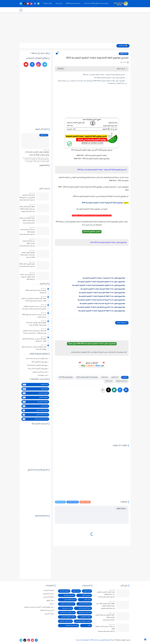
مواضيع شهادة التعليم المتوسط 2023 (87, 377)
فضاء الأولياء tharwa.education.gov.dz (37, 358)
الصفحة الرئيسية (49, 590)
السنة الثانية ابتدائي (35, 415)
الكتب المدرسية (67, 608)
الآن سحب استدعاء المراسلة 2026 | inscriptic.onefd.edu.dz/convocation (34, 308)
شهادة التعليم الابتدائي (68, 617)
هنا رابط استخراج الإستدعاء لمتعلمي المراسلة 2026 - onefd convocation (34, 332)
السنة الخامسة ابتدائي (35, 419)
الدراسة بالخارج (38, 10)
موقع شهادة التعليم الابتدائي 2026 (38, 369)
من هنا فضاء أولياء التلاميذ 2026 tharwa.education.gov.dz (26, 244)
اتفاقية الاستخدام (48, 597)
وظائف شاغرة (60, 10)
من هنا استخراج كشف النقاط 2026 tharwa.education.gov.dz (26, 232)
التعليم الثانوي (98, 10)
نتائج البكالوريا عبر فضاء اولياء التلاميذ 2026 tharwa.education (27, 221)
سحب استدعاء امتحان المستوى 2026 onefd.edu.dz (34, 316)
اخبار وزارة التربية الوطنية (40, 372)
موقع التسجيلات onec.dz (113, 10)
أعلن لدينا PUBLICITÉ (47, 610)
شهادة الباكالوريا (86, 617)
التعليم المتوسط (85, 10)
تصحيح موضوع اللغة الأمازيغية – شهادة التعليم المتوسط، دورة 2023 (104, 75)
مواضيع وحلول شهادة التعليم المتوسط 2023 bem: (109, 78)
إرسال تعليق (121, 509)
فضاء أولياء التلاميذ (66, 621)
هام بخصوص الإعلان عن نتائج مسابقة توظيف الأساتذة (34, 348)
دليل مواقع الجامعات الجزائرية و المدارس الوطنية (39, 607)
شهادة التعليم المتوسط (83, 621)
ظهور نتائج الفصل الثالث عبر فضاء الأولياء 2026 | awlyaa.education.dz (27, 209)
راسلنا (52, 604)
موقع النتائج (127, 10)
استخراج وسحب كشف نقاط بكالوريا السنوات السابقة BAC (27, 277)
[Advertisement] (75, 28)
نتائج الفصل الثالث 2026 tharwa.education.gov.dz (26, 265)
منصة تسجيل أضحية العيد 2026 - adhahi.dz (35, 292)
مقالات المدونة (47, 4)
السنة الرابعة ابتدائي (85, 608)
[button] (120, 390)
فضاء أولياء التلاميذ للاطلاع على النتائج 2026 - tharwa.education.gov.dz (26, 198)
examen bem (109, 381)
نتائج (89, 626)
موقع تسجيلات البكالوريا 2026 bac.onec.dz (96, 4)
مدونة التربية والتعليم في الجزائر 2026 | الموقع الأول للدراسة (95, 640)
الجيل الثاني (35, 406)
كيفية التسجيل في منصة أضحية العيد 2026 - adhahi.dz (34, 340)
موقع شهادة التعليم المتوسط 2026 (37, 365)
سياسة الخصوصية (48, 594)
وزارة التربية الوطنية (122, 381)
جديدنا (30, 10)
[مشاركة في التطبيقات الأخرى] (103, 390)
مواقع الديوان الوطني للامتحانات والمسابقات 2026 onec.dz (37, 154)
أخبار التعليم (124, 54)
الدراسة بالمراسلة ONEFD (73, 4)
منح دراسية (59, 4)
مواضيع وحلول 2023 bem (66, 377)
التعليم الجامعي (50, 10)
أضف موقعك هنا (43, 375)
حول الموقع (50, 600)
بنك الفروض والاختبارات (67, 613)
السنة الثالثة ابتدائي (35, 410)
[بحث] (21, 10)
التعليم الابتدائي (72, 10)
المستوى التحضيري (85, 613)
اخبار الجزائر (105, 377)
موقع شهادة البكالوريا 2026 (40, 362)
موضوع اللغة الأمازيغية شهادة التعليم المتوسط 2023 (103, 203)
